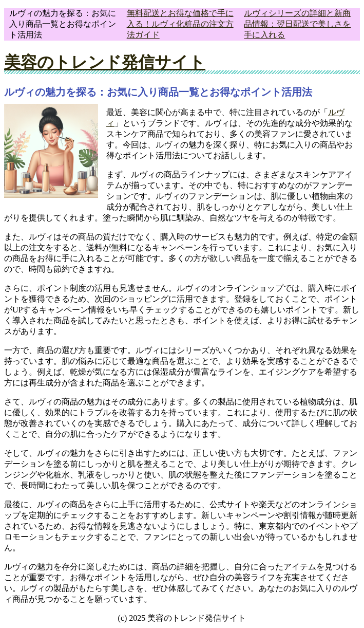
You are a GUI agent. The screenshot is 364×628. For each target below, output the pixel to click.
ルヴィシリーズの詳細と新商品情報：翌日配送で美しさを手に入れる (297, 24)
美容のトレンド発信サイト (105, 62)
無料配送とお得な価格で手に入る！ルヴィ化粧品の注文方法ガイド (180, 24)
